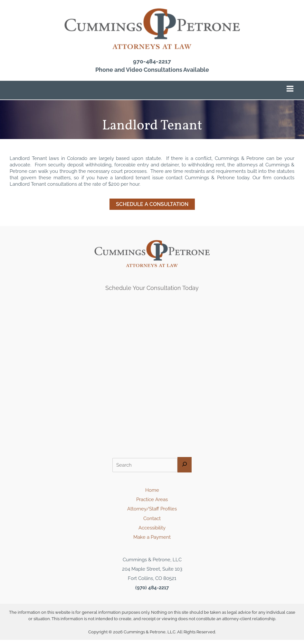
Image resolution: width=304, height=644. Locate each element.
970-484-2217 (152, 66)
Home (152, 494)
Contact (152, 523)
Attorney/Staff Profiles (152, 513)
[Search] (185, 469)
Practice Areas (152, 504)
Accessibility (152, 532)
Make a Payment (152, 541)
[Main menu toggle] (290, 93)
